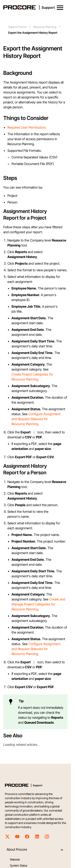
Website (15, 859)
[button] (60, 8)
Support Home (17, 27)
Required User (18, 127)
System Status (19, 865)
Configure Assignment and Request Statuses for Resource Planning (36, 419)
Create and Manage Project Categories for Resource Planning (38, 604)
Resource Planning (45, 27)
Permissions (37, 127)
